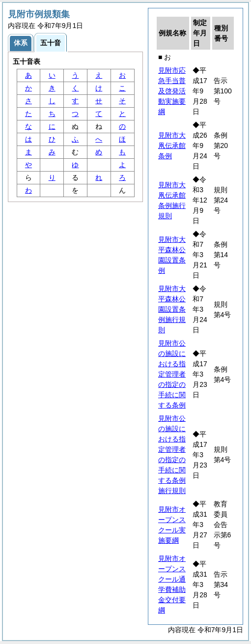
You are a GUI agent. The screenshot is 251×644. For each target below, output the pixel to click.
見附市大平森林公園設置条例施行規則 (172, 309)
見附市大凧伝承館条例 (172, 146)
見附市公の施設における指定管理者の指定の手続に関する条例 (172, 374)
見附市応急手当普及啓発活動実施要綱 (172, 91)
